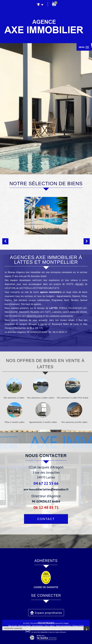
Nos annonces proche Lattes (74, 422)
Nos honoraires (38, 626)
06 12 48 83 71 (46, 507)
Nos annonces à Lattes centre (41, 398)
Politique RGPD (78, 626)
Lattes (44, 324)
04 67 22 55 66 (46, 483)
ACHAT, (80, 284)
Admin (52, 626)
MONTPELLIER (34, 316)
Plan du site (13, 626)
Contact (46, 519)
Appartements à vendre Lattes (43, 422)
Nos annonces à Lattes (14, 398)
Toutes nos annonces (63, 626)
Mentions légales (25, 626)
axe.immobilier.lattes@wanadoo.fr (46, 489)
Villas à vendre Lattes (15, 422)
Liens (46, 626)
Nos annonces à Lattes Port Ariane (73, 398)
